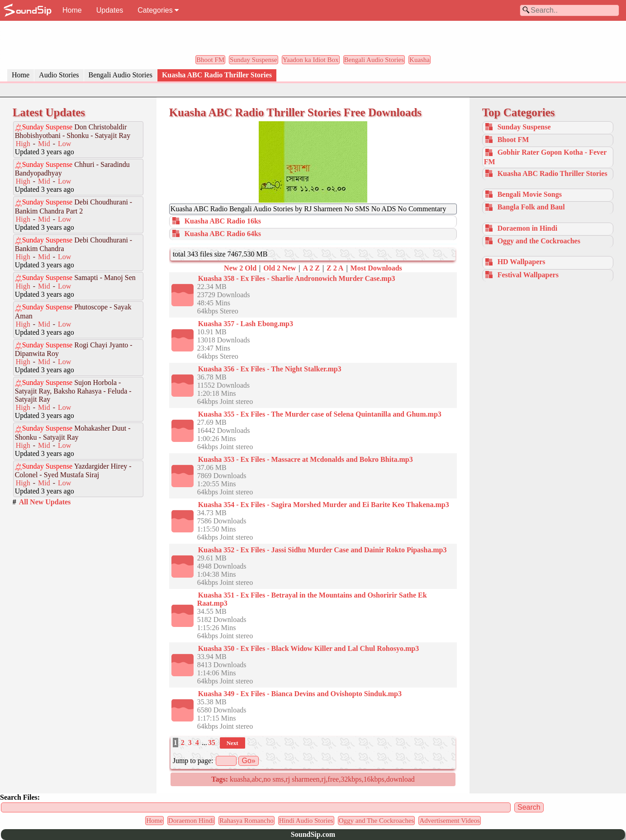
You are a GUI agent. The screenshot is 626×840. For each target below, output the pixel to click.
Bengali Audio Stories (374, 60)
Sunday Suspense (254, 60)
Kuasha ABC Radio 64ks (223, 234)
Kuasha (420, 60)
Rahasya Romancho (247, 821)
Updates (110, 10)
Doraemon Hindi (191, 821)
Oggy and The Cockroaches (377, 821)
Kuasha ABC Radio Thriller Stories (217, 75)
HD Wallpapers (522, 262)
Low (64, 144)
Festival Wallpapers (528, 275)
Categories (158, 10)
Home (72, 10)
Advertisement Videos (449, 821)
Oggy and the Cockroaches (539, 241)
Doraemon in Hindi (527, 228)
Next (232, 743)
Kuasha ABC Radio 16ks (223, 221)
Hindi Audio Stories (306, 821)
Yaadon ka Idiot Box (311, 60)
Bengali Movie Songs (530, 194)
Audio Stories (59, 75)
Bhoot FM (210, 60)
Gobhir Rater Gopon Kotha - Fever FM (545, 157)
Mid (44, 144)
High (23, 144)
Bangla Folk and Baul (531, 207)
